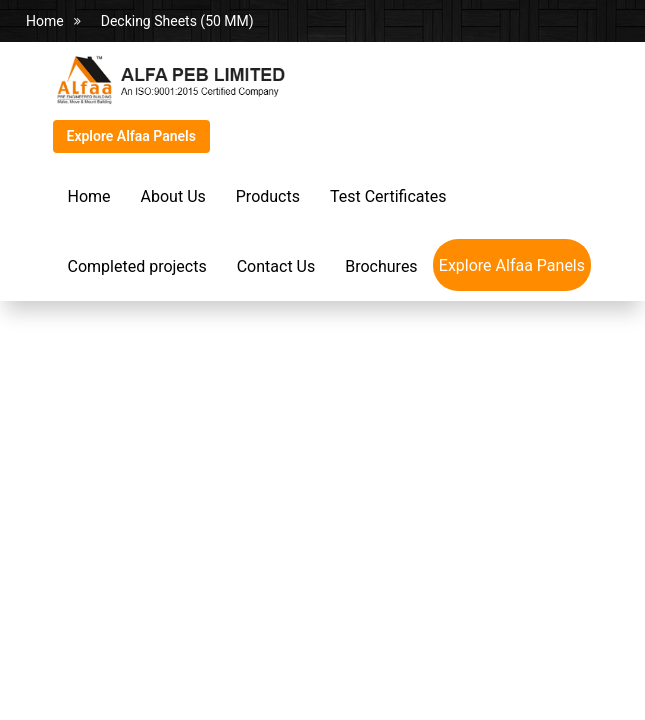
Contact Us (276, 266)
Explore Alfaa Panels (131, 136)
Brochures (381, 266)
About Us (173, 196)
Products (268, 196)
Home (45, 21)
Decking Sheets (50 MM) (177, 21)
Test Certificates (388, 196)
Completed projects (137, 266)
